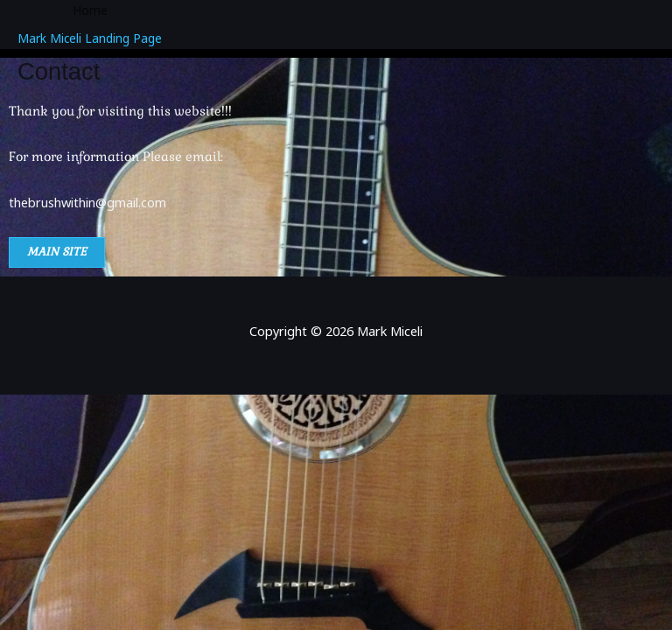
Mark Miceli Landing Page (90, 38)
